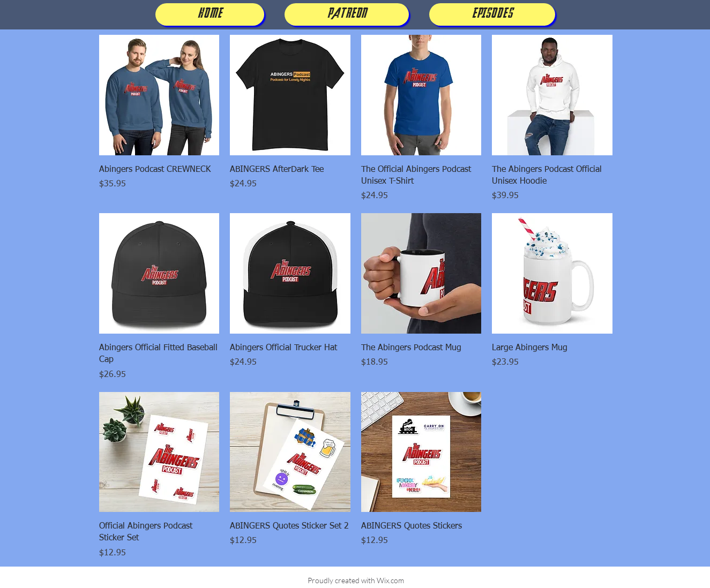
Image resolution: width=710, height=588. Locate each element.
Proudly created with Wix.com (356, 580)
